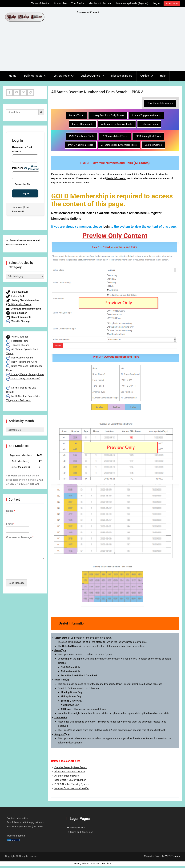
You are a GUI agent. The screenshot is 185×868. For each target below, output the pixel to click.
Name (11, 511)
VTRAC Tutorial (17, 337)
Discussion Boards (19, 304)
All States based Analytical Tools (119, 145)
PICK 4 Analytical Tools (115, 136)
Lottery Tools (62, 76)
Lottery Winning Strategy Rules (25, 374)
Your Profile (78, 3)
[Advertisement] (131, 43)
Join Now (17, 207)
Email (10, 524)
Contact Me (60, 3)
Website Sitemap (18, 321)
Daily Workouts (33, 76)
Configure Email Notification (24, 309)
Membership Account (100, 3)
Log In (156, 3)
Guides (145, 76)
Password (18, 168)
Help (163, 76)
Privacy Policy (77, 828)
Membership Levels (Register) (132, 3)
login (106, 227)
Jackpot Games (90, 76)
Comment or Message (20, 537)
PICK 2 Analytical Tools (81, 145)
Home (13, 76)
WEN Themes (173, 856)
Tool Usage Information (160, 103)
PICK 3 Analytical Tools (82, 136)
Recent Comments (19, 317)
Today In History (18, 345)
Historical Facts (149, 124)
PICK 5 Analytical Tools (148, 136)
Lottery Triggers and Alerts (147, 115)
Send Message (17, 583)
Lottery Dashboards (83, 124)
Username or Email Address (22, 149)
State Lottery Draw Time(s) (23, 379)
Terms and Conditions (81, 832)
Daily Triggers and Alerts (22, 362)
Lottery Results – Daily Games (108, 115)
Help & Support (17, 313)
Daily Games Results (20, 358)
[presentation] (31, 574)
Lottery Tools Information (22, 300)
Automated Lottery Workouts (117, 124)
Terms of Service (40, 3)
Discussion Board (122, 76)
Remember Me (21, 184)
